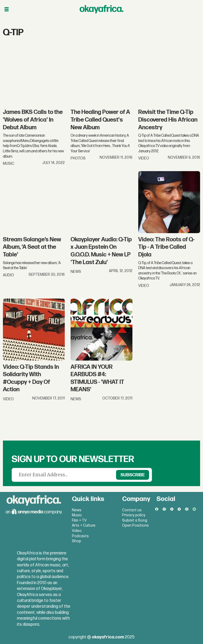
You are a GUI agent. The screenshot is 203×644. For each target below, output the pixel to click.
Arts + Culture (84, 525)
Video (77, 531)
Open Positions (135, 525)
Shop (77, 541)
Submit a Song (135, 520)
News (77, 510)
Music (77, 515)
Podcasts (80, 536)
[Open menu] (7, 9)
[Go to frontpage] (101, 9)
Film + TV (79, 520)
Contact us (132, 510)
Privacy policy (134, 515)
